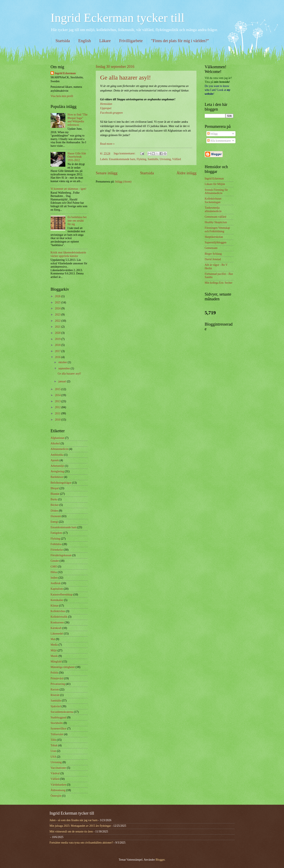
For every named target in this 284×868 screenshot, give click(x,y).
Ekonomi (56, 516)
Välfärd (177, 159)
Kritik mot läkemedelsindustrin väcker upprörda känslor (68, 254)
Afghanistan (57, 438)
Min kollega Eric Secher (218, 283)
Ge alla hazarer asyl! (125, 77)
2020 (58, 333)
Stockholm (57, 723)
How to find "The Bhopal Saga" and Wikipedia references (78, 120)
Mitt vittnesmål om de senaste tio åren (71, 832)
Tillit (53, 740)
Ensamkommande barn (122, 159)
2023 (58, 315)
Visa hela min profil (62, 96)
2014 (58, 395)
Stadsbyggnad (58, 717)
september (65, 368)
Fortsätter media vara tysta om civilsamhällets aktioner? (81, 843)
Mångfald (56, 662)
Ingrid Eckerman (65, 73)
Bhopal (55, 488)
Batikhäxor (57, 477)
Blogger (160, 860)
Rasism (55, 689)
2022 (58, 321)
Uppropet (106, 108)
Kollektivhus (58, 611)
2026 (58, 296)
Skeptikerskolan (214, 237)
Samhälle (153, 159)
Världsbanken (58, 785)
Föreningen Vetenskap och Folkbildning (217, 230)
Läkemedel (57, 634)
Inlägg (212, 134)
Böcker (55, 505)
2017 (58, 351)
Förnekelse (57, 550)
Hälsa (54, 572)
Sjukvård (56, 706)
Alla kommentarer (219, 141)
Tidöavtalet (57, 734)
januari (63, 381)
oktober (63, 362)
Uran (53, 751)
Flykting (141, 159)
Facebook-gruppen (111, 113)
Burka (54, 499)
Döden (54, 511)
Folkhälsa (56, 544)
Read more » (107, 144)
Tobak (54, 745)
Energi (54, 522)
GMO (54, 567)
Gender (55, 561)
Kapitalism (57, 589)
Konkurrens (57, 622)
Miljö (54, 650)
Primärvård (57, 678)
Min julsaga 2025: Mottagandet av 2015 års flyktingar (80, 826)
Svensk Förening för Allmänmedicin (216, 192)
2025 (58, 302)
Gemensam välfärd (215, 217)
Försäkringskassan (61, 555)
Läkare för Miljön (215, 184)
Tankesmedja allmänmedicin (213, 209)
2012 (58, 407)
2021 (58, 327)
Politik (54, 673)
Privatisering (58, 684)
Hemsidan (106, 104)
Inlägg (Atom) (123, 182)
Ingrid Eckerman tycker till (117, 18)
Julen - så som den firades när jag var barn (73, 820)
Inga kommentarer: (125, 153)
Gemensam (211, 248)
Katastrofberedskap (62, 595)
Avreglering (57, 471)
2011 (58, 413)
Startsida (63, 41)
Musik (54, 656)
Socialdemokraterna (62, 712)
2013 (58, 401)
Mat (53, 639)
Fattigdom (56, 533)
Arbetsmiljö (57, 466)
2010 (58, 420)
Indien (54, 578)
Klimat (54, 606)
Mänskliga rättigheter (63, 667)
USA (53, 757)
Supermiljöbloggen (216, 242)
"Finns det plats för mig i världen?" (180, 41)
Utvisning (165, 159)
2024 (58, 308)
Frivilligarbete (131, 41)
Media (54, 645)
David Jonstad (213, 259)
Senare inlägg (107, 173)
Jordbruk (56, 583)
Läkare (105, 41)
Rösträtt (55, 695)
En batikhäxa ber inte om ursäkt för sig (77, 221)
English (85, 41)
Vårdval (55, 773)
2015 (58, 389)
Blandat (55, 494)
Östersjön (56, 796)
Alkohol (55, 443)
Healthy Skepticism (216, 222)
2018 (58, 345)
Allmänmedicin (59, 449)
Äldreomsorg (58, 790)
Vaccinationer (58, 768)
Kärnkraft (56, 628)
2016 (58, 357)
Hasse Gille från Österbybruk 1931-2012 (77, 157)
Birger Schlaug (213, 254)
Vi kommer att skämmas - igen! (68, 189)
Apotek (55, 460)
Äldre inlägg (186, 173)
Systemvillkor (58, 729)
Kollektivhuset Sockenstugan (213, 200)
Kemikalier (57, 600)
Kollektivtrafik (59, 617)
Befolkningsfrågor (61, 483)
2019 (58, 339)
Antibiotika (57, 455)
